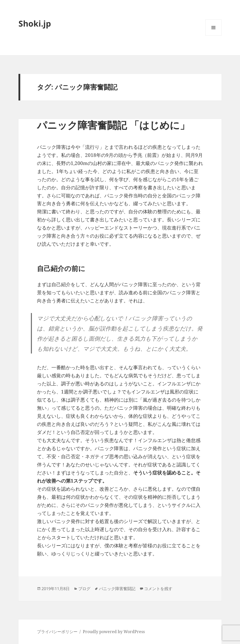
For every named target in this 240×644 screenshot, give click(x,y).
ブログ (84, 589)
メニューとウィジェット (213, 36)
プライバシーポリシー (57, 632)
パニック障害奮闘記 (117, 589)
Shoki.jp (35, 23)
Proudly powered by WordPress (114, 632)
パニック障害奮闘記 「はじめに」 (113, 125)
